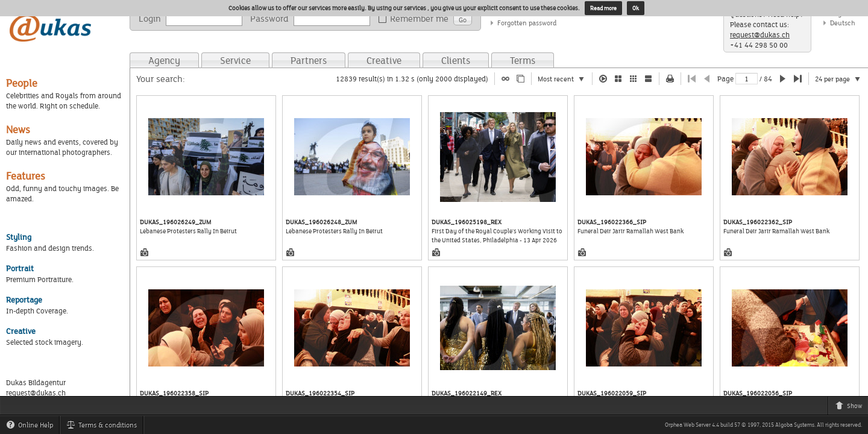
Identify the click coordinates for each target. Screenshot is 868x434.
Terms (523, 60)
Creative (384, 60)
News (18, 129)
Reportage (24, 300)
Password (269, 18)
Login (150, 18)
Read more (603, 8)
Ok (636, 8)
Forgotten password (527, 23)
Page (725, 79)
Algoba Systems (795, 425)
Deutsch (843, 23)
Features (26, 176)
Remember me (416, 19)
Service (235, 60)
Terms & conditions (105, 427)
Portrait (20, 268)
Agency (164, 60)
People (22, 83)
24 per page (841, 80)
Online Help (33, 427)
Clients (456, 60)
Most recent (565, 80)
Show (851, 407)
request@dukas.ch (760, 35)
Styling (19, 237)
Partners (309, 60)
